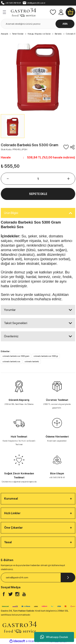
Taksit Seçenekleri (16, 323)
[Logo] (23, 12)
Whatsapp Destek (54, 637)
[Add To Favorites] (66, 147)
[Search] (38, 24)
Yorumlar (10, 310)
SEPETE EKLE (38, 194)
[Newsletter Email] (38, 577)
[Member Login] (61, 12)
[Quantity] (38, 179)
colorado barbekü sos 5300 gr (46, 356)
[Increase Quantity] (68, 179)
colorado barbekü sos (11, 361)
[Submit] (68, 577)
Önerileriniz (11, 336)
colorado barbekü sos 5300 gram (16, 356)
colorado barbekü (32, 361)
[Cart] (70, 12)
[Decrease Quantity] (8, 179)
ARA (65, 24)
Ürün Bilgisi (11, 213)
